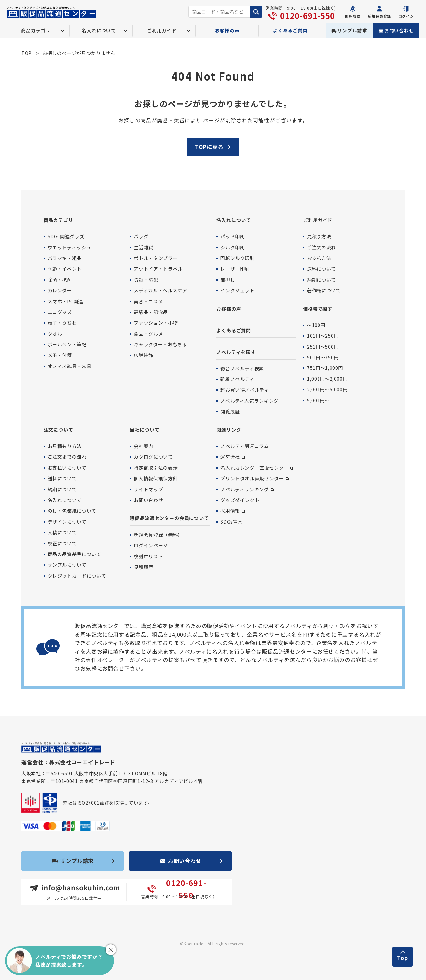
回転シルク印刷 (237, 258)
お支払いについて (67, 468)
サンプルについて (67, 565)
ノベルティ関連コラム (244, 446)
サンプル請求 (352, 30)
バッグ (141, 236)
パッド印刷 (232, 236)
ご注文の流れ (321, 247)
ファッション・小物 (156, 323)
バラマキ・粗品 (65, 258)
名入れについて (234, 220)
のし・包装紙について (72, 511)
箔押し (228, 280)
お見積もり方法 (65, 446)
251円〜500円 (323, 347)
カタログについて (153, 457)
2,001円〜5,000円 (327, 389)
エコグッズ (60, 312)
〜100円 (316, 325)
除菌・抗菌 (60, 280)
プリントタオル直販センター (252, 478)
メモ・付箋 (60, 355)
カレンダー (60, 290)
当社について (145, 430)
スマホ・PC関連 (65, 301)
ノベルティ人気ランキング (249, 401)
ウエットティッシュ (69, 247)
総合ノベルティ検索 (242, 368)
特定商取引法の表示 (156, 468)
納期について (321, 280)
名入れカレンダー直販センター (254, 468)
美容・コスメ (148, 301)
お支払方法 (319, 258)
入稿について (62, 532)
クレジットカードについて (77, 576)
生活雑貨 (144, 247)
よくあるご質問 (290, 30)
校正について (62, 543)
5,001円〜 (318, 400)
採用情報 (230, 511)
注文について (58, 430)
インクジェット (237, 290)
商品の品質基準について (74, 554)
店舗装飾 (144, 355)
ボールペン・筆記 (67, 344)
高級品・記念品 (151, 312)
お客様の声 (227, 30)
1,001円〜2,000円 (327, 379)
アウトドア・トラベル (158, 269)
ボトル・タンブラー (156, 258)
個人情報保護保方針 (156, 478)
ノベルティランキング (244, 489)
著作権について (324, 290)
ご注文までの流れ (67, 457)
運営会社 (230, 457)
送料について (321, 269)
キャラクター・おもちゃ (160, 344)
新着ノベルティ (237, 379)
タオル (55, 334)
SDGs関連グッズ (66, 236)
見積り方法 (319, 236)
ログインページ (151, 545)
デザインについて (67, 522)
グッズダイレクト (240, 500)
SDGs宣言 (231, 522)
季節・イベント (65, 269)
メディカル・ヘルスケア (160, 290)
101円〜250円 (323, 336)
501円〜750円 (323, 357)
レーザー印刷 (235, 269)
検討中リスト (148, 556)
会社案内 (144, 446)
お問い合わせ (399, 30)
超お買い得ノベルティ (244, 390)
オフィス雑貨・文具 (70, 366)
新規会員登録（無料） (158, 535)
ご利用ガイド (318, 220)
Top (403, 958)
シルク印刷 (232, 247)
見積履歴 (144, 567)
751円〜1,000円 (325, 368)
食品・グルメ (148, 334)
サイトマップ (148, 489)
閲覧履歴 (230, 411)
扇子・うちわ (62, 323)
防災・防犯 (146, 280)
